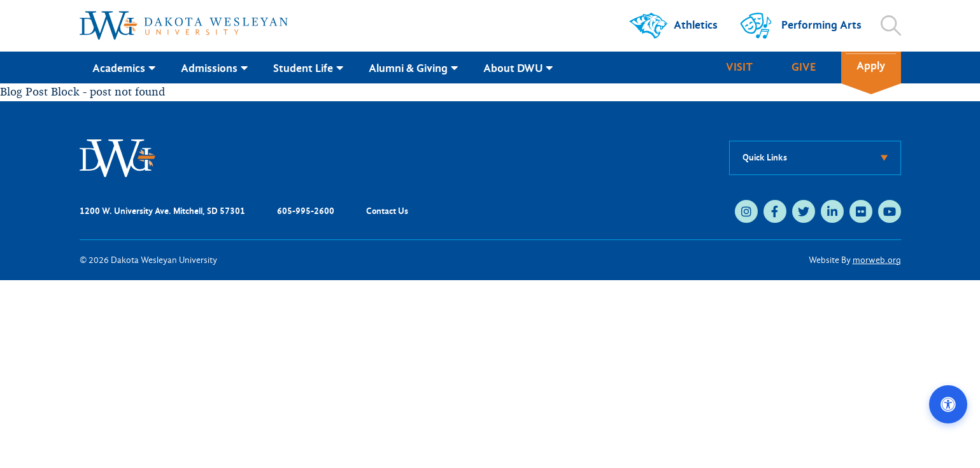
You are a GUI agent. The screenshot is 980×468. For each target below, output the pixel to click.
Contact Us (387, 211)
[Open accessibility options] (948, 404)
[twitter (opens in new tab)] (804, 211)
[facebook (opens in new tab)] (775, 211)
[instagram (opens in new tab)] (746, 211)
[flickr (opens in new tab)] (861, 211)
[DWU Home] (118, 157)
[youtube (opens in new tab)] (890, 211)
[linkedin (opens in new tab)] (832, 211)
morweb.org (877, 260)
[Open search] (891, 25)
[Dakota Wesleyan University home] (184, 25)
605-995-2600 (306, 211)
